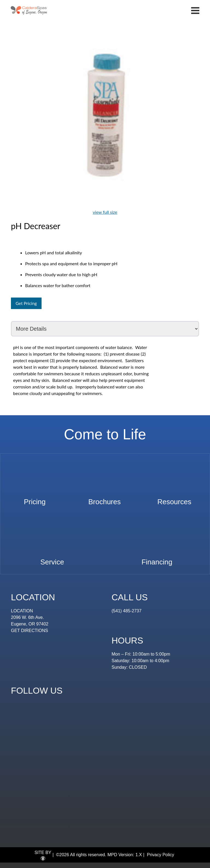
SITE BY (43, 855)
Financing (157, 559)
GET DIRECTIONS (30, 631)
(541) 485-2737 (126, 611)
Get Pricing (26, 303)
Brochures (105, 499)
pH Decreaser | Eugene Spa (29, 10)
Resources (174, 499)
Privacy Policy (161, 855)
